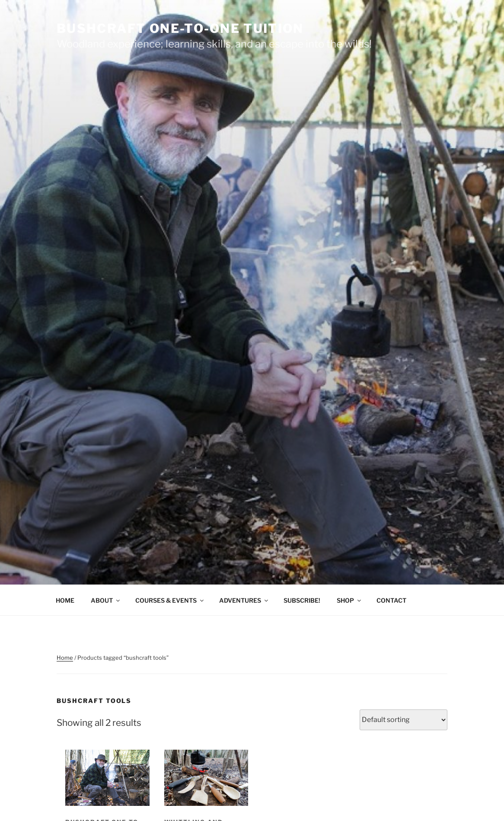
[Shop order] (404, 720)
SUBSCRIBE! (302, 600)
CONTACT (391, 600)
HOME (65, 600)
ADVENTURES (244, 600)
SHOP (349, 600)
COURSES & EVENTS (170, 600)
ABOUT (106, 600)
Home (65, 658)
